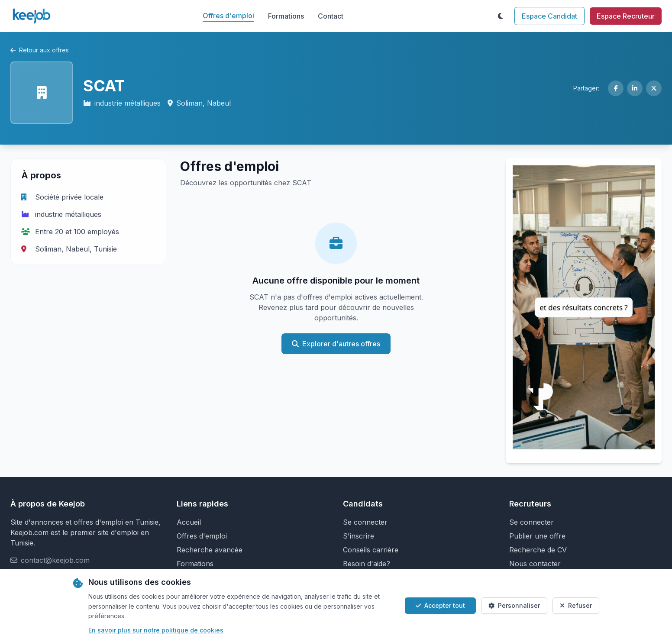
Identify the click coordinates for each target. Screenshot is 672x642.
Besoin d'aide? (367, 564)
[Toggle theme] (501, 16)
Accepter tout (440, 605)
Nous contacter (535, 564)
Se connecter (365, 522)
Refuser (576, 605)
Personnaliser (514, 605)
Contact (331, 16)
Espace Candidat (549, 16)
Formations (286, 16)
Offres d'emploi (228, 16)
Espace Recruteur (626, 16)
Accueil (189, 522)
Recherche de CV (538, 550)
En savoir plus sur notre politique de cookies (156, 630)
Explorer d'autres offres (336, 344)
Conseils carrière (371, 550)
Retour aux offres (40, 50)
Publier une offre (537, 536)
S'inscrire (359, 536)
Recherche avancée (210, 550)
